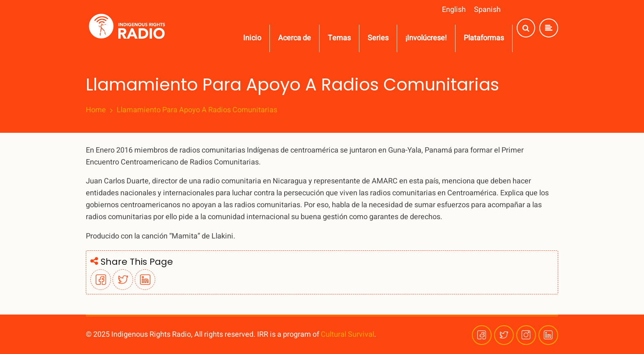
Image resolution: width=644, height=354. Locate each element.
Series (378, 38)
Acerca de (294, 38)
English (454, 10)
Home (96, 110)
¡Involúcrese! (426, 38)
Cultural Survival (347, 334)
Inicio (252, 38)
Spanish (487, 10)
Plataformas (484, 38)
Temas (339, 38)
